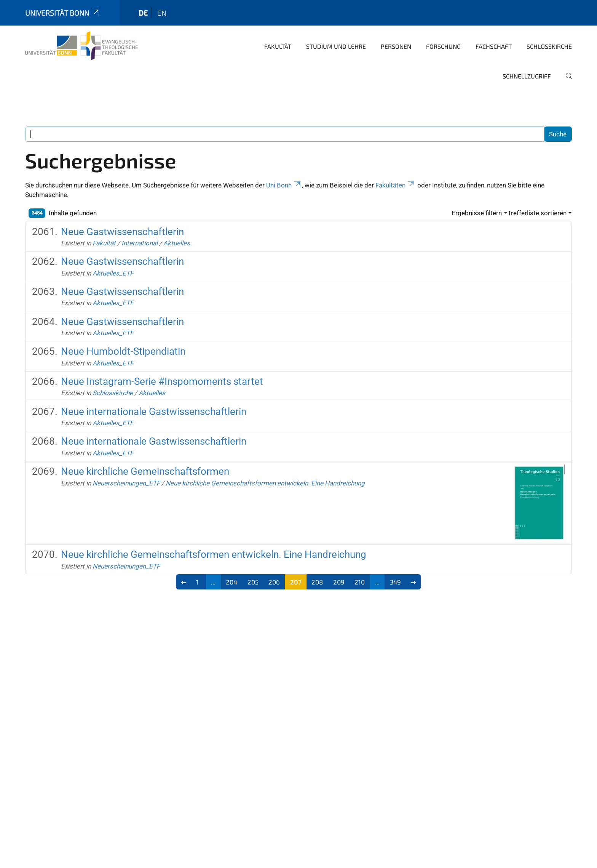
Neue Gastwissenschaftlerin (122, 232)
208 (317, 582)
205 (253, 582)
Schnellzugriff (527, 76)
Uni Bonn (284, 185)
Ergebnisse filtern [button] (477, 213)
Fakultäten (396, 185)
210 (360, 582)
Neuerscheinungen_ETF (126, 483)
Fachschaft (494, 46)
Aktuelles (177, 243)
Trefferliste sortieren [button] (537, 213)
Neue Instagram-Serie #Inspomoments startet (162, 381)
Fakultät (278, 46)
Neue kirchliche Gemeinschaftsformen (145, 471)
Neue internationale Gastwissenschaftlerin (154, 412)
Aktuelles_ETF (113, 273)
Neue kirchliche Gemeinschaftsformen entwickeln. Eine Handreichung (265, 483)
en (162, 13)
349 (395, 582)
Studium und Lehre (336, 46)
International (140, 243)
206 (274, 582)
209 (339, 582)
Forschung (443, 46)
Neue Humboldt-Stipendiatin (123, 351)
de (143, 13)
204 (231, 582)
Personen (396, 46)
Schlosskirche (549, 46)
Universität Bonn (63, 13)
